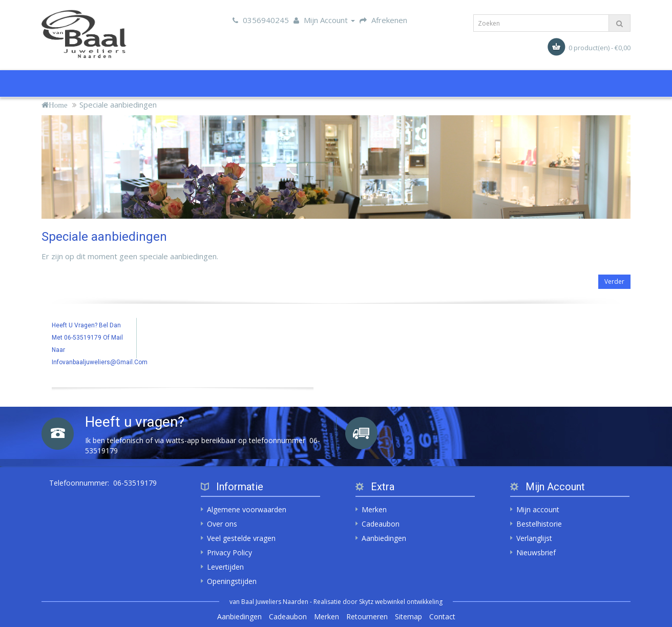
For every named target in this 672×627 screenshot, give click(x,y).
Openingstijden (232, 581)
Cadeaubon (381, 524)
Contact (442, 616)
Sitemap (408, 616)
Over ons (222, 524)
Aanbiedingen (384, 538)
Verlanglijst (534, 538)
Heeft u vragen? (135, 422)
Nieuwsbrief (536, 552)
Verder (614, 281)
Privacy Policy (229, 552)
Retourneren (367, 616)
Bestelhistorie (539, 524)
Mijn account (538, 509)
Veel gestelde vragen (241, 538)
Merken (374, 509)
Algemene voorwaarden (247, 509)
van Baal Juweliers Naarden (269, 602)
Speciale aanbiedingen (118, 104)
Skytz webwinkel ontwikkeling (401, 602)
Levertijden (225, 567)
